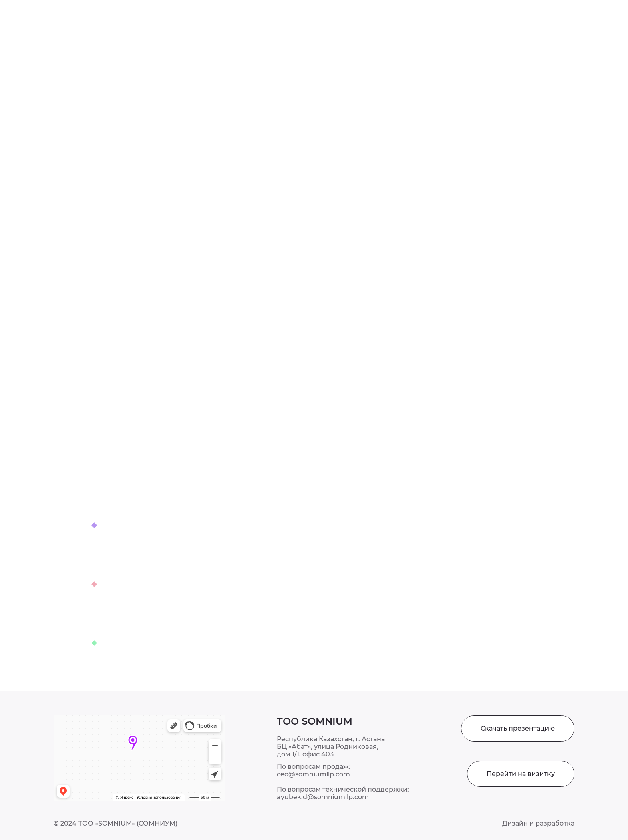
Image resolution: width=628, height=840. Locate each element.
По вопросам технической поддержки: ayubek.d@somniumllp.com (343, 793)
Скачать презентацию (518, 728)
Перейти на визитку (521, 774)
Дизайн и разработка (538, 823)
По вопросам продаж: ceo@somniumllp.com (314, 770)
